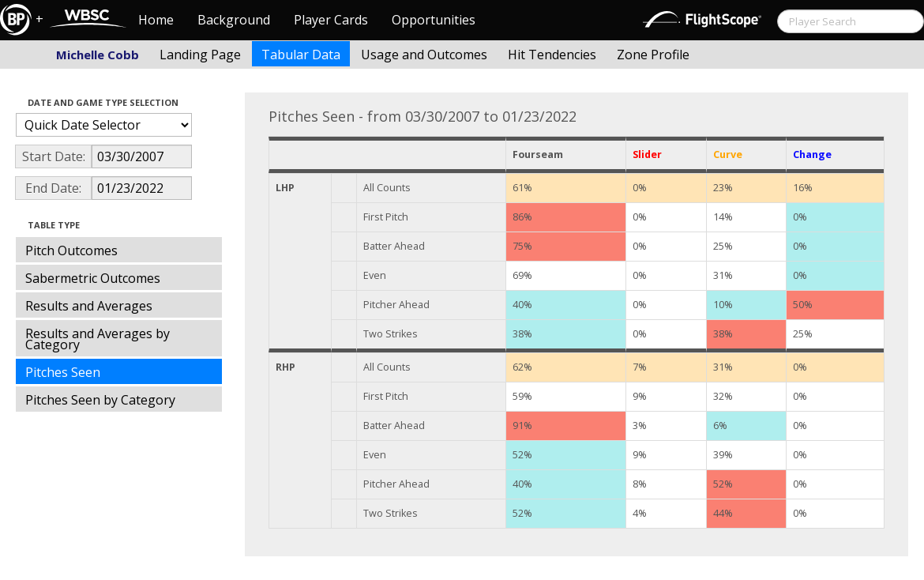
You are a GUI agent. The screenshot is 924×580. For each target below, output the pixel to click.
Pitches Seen (63, 372)
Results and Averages (89, 306)
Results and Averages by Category (98, 339)
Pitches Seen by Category (100, 400)
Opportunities (434, 20)
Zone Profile (653, 55)
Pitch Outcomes (71, 250)
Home (156, 20)
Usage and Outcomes (424, 55)
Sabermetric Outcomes (93, 278)
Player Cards (331, 20)
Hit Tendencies (552, 55)
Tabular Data (301, 55)
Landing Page (200, 55)
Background (234, 20)
